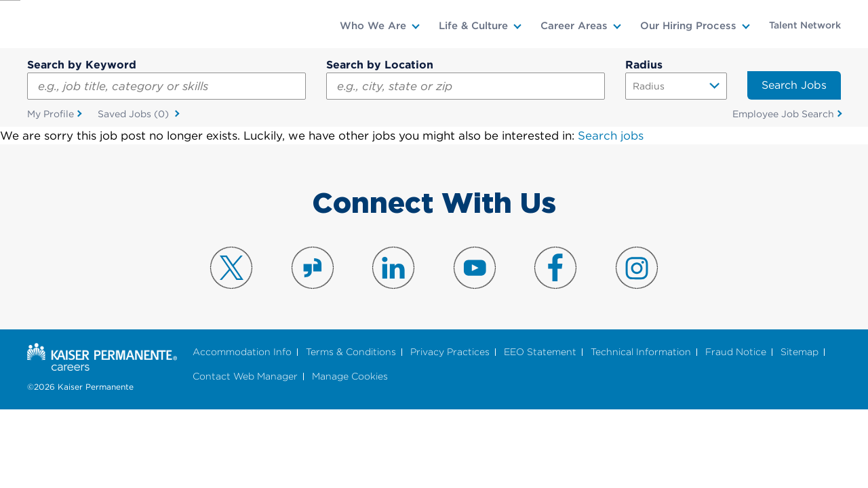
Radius (644, 65)
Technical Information (641, 353)
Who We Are (373, 26)
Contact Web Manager (245, 378)
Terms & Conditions (351, 353)
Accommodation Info (242, 353)
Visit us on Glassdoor (313, 268)
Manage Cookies (350, 378)
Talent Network (805, 25)
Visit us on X (231, 268)
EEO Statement (540, 353)
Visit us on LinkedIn (393, 268)
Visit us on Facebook (555, 268)
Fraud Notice (736, 353)
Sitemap (800, 353)
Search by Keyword (82, 65)
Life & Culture (473, 26)
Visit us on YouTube (475, 268)
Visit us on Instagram (637, 268)
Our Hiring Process (688, 26)
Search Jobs (794, 85)
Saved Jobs (135, 115)
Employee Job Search (783, 115)
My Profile (51, 115)
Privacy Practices (450, 353)
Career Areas (574, 26)
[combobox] (466, 86)
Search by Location (380, 65)
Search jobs (611, 137)
